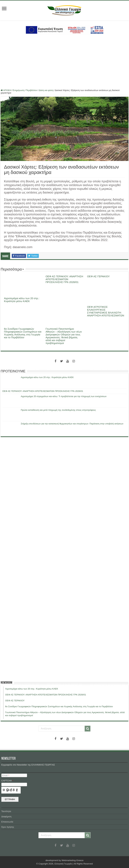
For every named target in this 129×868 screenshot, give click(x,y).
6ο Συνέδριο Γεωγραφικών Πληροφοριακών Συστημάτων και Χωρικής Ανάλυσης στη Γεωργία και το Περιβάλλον (23, 333)
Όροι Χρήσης (8, 827)
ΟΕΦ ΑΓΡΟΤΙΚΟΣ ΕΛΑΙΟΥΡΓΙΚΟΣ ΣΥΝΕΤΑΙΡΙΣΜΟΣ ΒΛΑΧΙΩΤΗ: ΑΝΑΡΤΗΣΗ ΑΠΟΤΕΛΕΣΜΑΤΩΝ (106, 311)
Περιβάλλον (31, 90)
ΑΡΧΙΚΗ (6, 90)
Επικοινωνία (7, 822)
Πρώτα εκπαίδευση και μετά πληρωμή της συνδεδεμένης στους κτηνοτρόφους (58, 410)
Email (6, 775)
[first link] (4, 9)
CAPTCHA (7, 781)
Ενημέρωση (19, 90)
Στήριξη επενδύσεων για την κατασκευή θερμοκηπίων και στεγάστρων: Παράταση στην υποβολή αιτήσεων (72, 424)
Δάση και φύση (46, 90)
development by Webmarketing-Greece (64, 860)
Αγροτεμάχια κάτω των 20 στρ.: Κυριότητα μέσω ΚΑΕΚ (22, 300)
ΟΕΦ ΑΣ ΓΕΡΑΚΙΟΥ (98, 276)
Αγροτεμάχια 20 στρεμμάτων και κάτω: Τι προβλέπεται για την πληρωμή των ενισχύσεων (64, 396)
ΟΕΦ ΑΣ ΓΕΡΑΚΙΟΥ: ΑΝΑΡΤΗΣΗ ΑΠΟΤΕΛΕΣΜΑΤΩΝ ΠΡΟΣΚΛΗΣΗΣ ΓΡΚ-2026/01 (64, 279)
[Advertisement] (64, 62)
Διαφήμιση (6, 817)
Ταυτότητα (6, 811)
